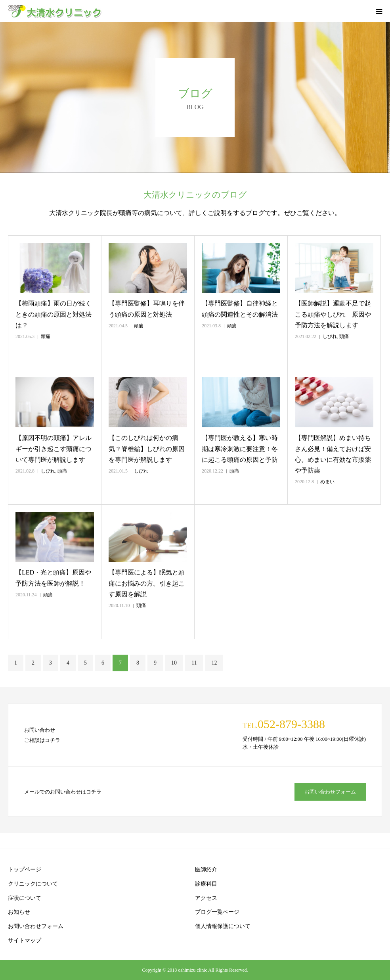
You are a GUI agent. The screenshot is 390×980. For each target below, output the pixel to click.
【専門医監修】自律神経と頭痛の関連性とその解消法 (240, 309)
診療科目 (206, 884)
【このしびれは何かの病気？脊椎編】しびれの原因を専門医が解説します (147, 449)
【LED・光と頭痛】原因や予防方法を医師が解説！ (53, 578)
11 (194, 663)
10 (174, 663)
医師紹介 (206, 870)
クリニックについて (33, 884)
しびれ (330, 336)
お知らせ (19, 912)
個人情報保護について (223, 926)
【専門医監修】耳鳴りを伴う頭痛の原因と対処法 (147, 309)
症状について (25, 898)
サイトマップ (25, 941)
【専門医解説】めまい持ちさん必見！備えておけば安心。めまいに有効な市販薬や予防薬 (333, 454)
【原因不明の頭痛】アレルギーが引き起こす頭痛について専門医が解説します (54, 449)
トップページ (25, 870)
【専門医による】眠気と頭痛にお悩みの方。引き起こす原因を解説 (147, 583)
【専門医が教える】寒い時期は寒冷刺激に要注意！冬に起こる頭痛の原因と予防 (240, 449)
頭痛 (46, 336)
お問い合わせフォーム (330, 792)
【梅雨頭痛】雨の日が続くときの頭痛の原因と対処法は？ (54, 314)
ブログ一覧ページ (217, 912)
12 (214, 663)
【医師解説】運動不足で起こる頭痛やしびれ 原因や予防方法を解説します (333, 314)
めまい (327, 482)
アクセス (206, 898)
